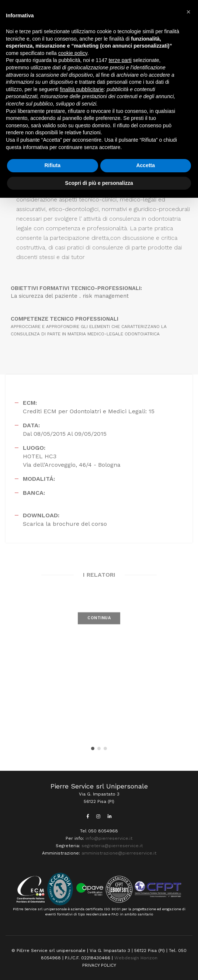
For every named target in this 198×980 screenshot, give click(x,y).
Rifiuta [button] (52, 165)
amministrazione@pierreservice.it (119, 853)
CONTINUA (99, 626)
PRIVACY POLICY (99, 965)
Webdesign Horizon (136, 958)
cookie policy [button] (73, 53)
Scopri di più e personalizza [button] (99, 183)
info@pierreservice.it (109, 838)
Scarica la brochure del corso (65, 524)
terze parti (120, 60)
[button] (93, 748)
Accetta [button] (145, 165)
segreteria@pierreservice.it (112, 846)
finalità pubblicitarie (82, 89)
